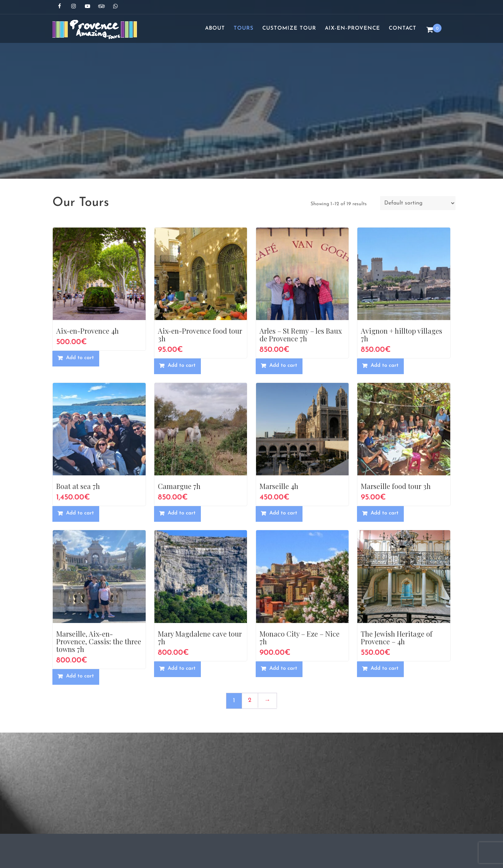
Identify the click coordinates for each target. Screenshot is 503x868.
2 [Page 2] (250, 700)
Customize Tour (289, 28)
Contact (403, 28)
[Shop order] (418, 203)
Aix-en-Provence (352, 28)
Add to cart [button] (80, 358)
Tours (244, 28)
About (215, 28)
